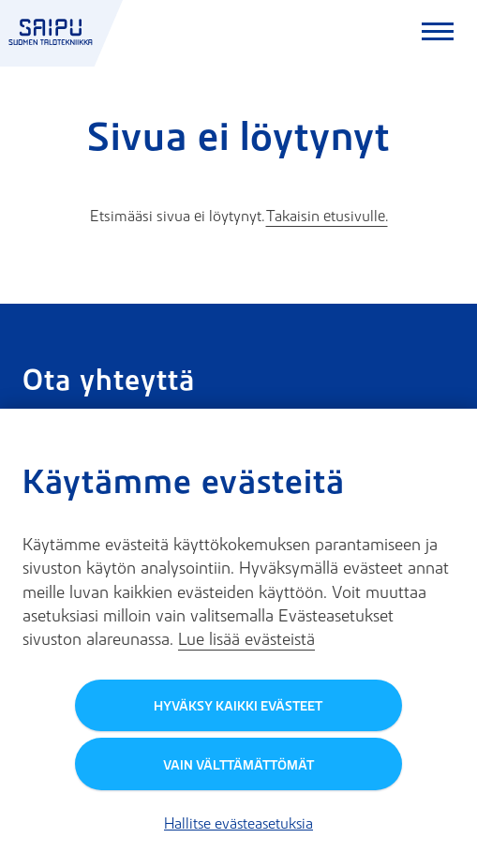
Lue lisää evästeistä (246, 639)
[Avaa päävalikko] (438, 34)
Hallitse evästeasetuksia (238, 823)
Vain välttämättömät (238, 765)
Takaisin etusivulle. (327, 216)
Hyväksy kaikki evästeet (238, 706)
